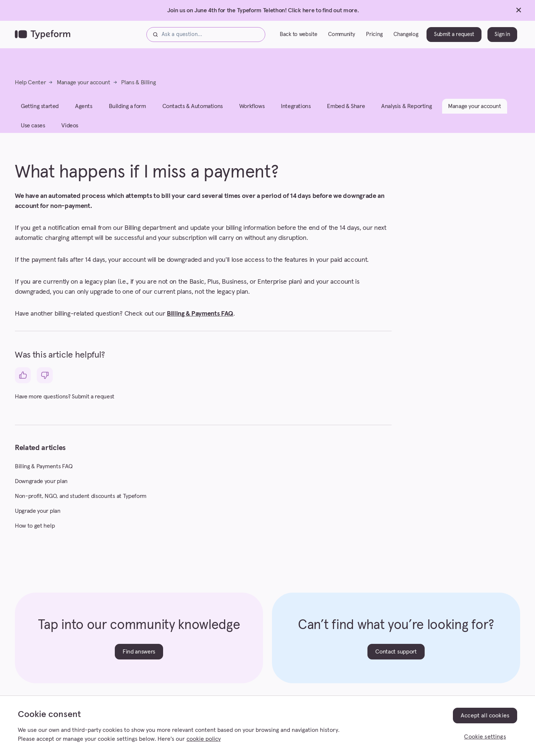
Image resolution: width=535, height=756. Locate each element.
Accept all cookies (485, 716)
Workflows (252, 111)
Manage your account (84, 88)
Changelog (406, 37)
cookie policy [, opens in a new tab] (204, 739)
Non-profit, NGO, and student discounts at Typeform (81, 501)
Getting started (40, 111)
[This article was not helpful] (45, 380)
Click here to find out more (322, 10)
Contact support (396, 657)
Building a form (127, 111)
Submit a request (454, 37)
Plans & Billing (138, 88)
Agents (84, 111)
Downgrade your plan (41, 486)
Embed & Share (346, 111)
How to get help (35, 531)
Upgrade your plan (38, 516)
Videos (70, 131)
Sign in (502, 37)
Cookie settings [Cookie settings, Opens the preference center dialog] (485, 737)
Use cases (33, 131)
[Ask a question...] (206, 37)
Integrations (296, 111)
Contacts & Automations (193, 111)
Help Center (30, 88)
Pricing (374, 37)
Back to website (298, 37)
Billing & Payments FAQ (200, 319)
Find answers (139, 657)
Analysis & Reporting (406, 111)
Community (341, 37)
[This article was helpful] (23, 380)
